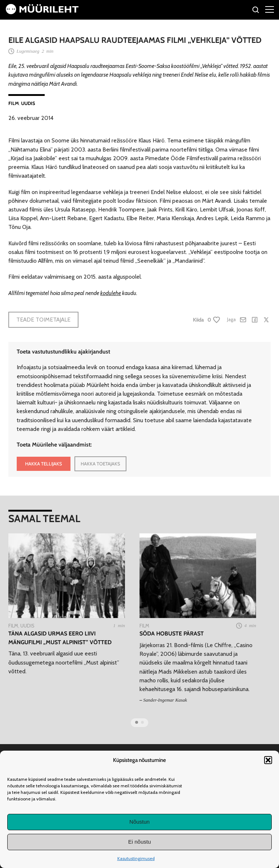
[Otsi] (256, 11)
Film (14, 103)
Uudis (28, 103)
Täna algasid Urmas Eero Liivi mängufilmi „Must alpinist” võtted (60, 638)
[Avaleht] (42, 12)
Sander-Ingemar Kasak (165, 700)
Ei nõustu (140, 842)
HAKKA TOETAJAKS (100, 464)
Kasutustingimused (136, 858)
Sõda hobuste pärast (172, 633)
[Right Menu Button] (270, 9)
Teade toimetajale (43, 320)
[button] (268, 760)
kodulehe (111, 293)
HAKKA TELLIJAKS (44, 464)
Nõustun (139, 822)
